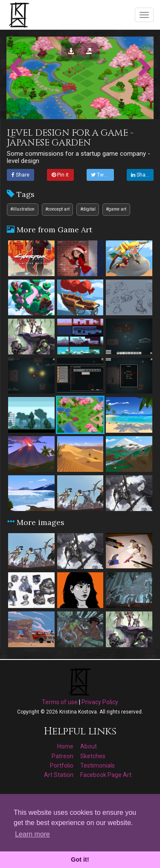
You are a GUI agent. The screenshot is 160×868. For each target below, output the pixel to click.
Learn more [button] (32, 834)
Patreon (63, 756)
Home (65, 746)
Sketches (93, 756)
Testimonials (97, 765)
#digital (88, 209)
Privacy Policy (100, 702)
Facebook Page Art (106, 775)
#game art (116, 209)
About (89, 746)
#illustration (22, 209)
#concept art (57, 209)
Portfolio (62, 765)
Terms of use (60, 702)
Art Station (59, 775)
